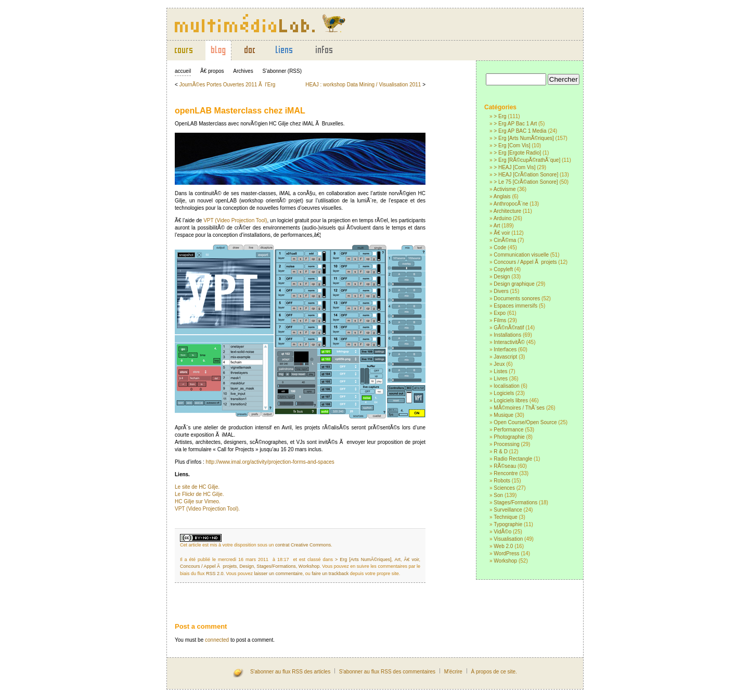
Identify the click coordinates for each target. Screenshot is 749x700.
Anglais (502, 196)
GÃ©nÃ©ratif (509, 328)
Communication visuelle (521, 255)
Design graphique (514, 284)
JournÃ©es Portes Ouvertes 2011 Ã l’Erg (228, 85)
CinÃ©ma (505, 240)
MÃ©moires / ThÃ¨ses (519, 408)
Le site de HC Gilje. (197, 487)
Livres (501, 379)
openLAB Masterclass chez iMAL (240, 111)
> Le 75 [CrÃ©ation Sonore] (526, 182)
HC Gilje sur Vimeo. (198, 501)
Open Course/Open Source (525, 422)
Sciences (504, 488)
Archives (243, 71)
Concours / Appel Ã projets (525, 262)
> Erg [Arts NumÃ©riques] (524, 138)
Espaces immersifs (515, 306)
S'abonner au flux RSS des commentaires (387, 672)
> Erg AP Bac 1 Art (515, 124)
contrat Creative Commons (303, 545)
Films (500, 320)
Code (500, 247)
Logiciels (504, 393)
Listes (500, 371)
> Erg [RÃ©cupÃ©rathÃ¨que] (527, 160)
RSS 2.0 (215, 574)
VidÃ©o (502, 532)
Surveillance (508, 510)
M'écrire (453, 672)
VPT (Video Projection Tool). (207, 509)
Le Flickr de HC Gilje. (199, 494)
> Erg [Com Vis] (512, 145)
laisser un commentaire (279, 574)
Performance (508, 430)
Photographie (509, 437)
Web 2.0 (503, 546)
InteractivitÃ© (509, 342)
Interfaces (505, 349)
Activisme (505, 189)
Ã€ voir (502, 233)
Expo (500, 313)
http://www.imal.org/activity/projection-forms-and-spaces (270, 462)
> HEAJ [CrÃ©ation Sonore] (526, 175)
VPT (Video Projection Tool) (235, 220)
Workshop (505, 561)
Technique (506, 517)
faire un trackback (330, 574)
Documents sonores (517, 298)
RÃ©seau (505, 466)
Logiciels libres (511, 400)
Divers (501, 291)
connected (217, 640)
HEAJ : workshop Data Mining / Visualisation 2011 (363, 85)
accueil (183, 71)
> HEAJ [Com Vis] (514, 167)
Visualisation (508, 539)
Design (502, 277)
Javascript (505, 357)
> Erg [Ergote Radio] (517, 153)
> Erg (500, 116)
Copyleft (503, 269)
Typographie (508, 524)
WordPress (506, 553)
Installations (507, 335)
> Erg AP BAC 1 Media (520, 131)
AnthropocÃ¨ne (511, 204)
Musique (503, 415)
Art (497, 226)
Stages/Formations (515, 502)
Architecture (507, 211)
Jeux (499, 364)
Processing (506, 444)
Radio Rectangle (513, 459)
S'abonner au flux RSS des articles (290, 672)
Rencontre (506, 473)
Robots (502, 481)
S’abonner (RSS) (282, 71)
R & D (501, 451)
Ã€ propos (212, 71)
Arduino (502, 218)
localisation (506, 386)
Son (498, 495)
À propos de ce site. (494, 672)
